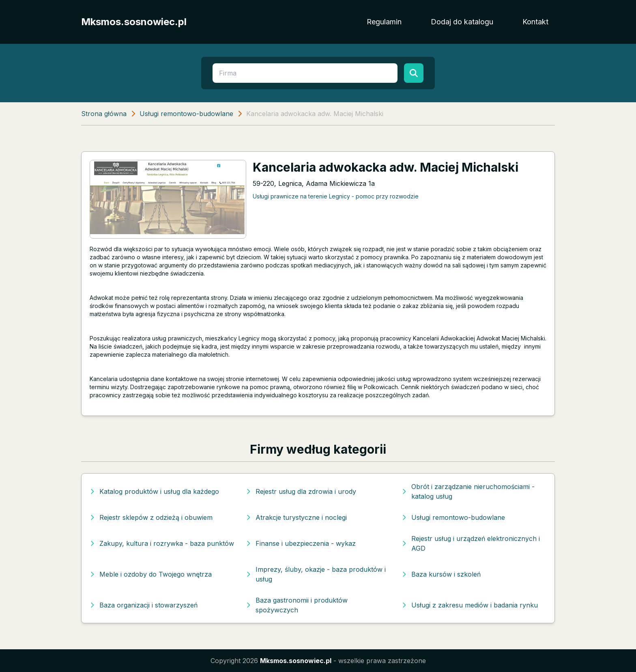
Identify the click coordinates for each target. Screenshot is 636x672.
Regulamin (384, 22)
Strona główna (104, 114)
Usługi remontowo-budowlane (186, 114)
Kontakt (535, 22)
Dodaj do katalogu (462, 22)
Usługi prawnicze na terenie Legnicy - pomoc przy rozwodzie (336, 196)
